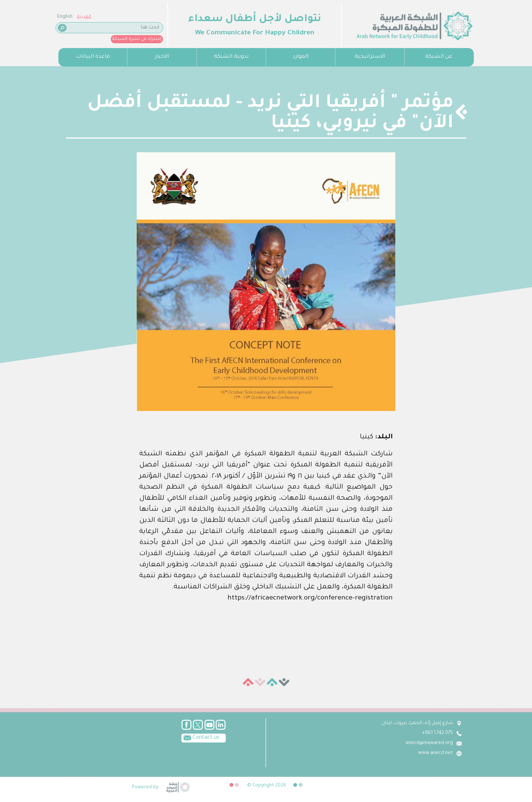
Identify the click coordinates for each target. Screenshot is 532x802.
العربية (84, 17)
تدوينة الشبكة (231, 57)
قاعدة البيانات (93, 57)
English (65, 17)
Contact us (200, 737)
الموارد (301, 57)
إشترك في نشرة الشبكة (137, 39)
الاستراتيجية (370, 57)
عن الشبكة (439, 57)
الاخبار (162, 57)
